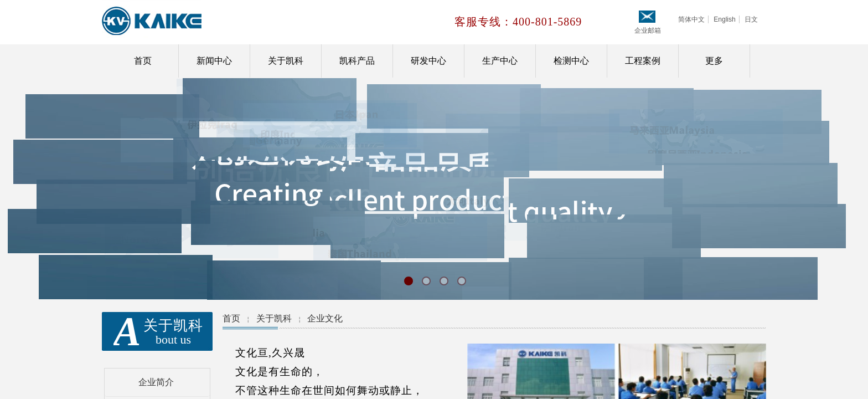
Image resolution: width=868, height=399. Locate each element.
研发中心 (428, 61)
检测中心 (571, 61)
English (724, 19)
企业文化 (325, 318)
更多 (714, 61)
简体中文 (691, 19)
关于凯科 (286, 61)
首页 (143, 61)
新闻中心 (214, 61)
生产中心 (500, 61)
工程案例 (643, 61)
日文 (751, 19)
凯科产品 (357, 61)
